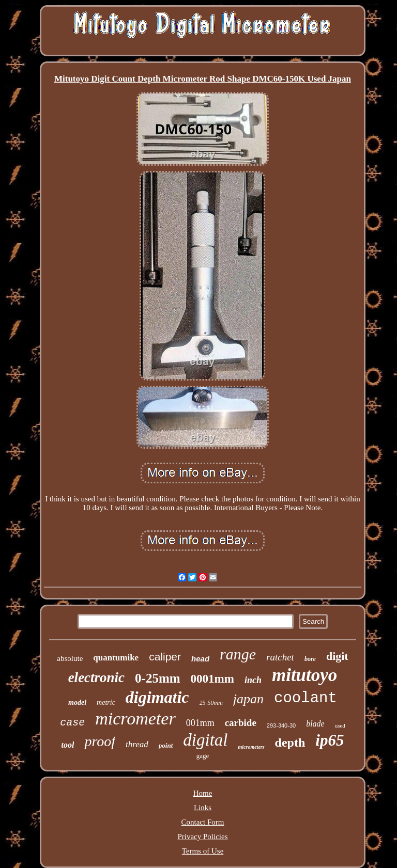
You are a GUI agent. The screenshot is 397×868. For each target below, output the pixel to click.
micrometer (135, 719)
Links (203, 808)
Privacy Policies (202, 837)
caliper (165, 657)
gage (203, 756)
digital (205, 740)
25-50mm (211, 703)
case (72, 723)
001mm (200, 723)
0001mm (212, 679)
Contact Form (203, 822)
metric (106, 703)
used (340, 725)
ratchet (280, 657)
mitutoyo (304, 675)
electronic (96, 677)
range (238, 654)
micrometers (251, 747)
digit (337, 656)
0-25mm (157, 678)
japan (248, 699)
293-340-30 (281, 725)
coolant (306, 698)
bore (310, 659)
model (77, 703)
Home (203, 793)
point (166, 745)
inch (253, 680)
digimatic (157, 697)
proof (100, 741)
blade (315, 724)
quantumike (116, 658)
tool (68, 745)
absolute (70, 658)
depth (290, 743)
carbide (241, 723)
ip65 (330, 740)
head (200, 659)
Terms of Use (203, 851)
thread (137, 744)
